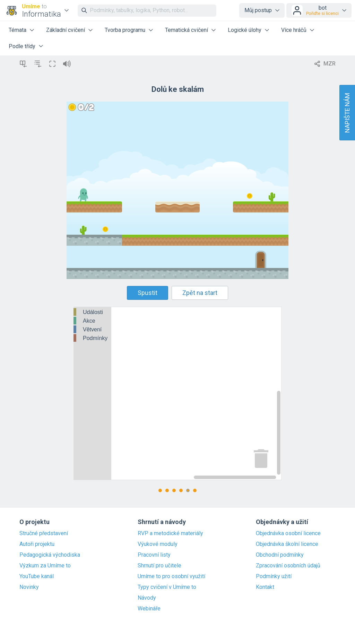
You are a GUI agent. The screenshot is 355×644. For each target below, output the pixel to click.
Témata (18, 30)
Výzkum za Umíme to (45, 566)
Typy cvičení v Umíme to (167, 587)
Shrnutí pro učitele (159, 566)
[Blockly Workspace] (177, 393)
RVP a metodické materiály (170, 533)
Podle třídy (22, 46)
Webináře (149, 609)
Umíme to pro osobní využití (171, 576)
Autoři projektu (37, 544)
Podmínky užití (274, 576)
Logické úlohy (245, 30)
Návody (147, 598)
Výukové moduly (158, 544)
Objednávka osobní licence (288, 533)
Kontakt (265, 587)
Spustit (148, 293)
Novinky (29, 587)
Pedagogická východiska (50, 555)
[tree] (92, 325)
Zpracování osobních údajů (288, 566)
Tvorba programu (125, 30)
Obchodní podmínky (280, 555)
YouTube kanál (37, 576)
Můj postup (258, 10)
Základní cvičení (66, 30)
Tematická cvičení (187, 30)
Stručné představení (44, 533)
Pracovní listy (154, 555)
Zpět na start (200, 293)
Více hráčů (294, 30)
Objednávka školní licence (287, 544)
